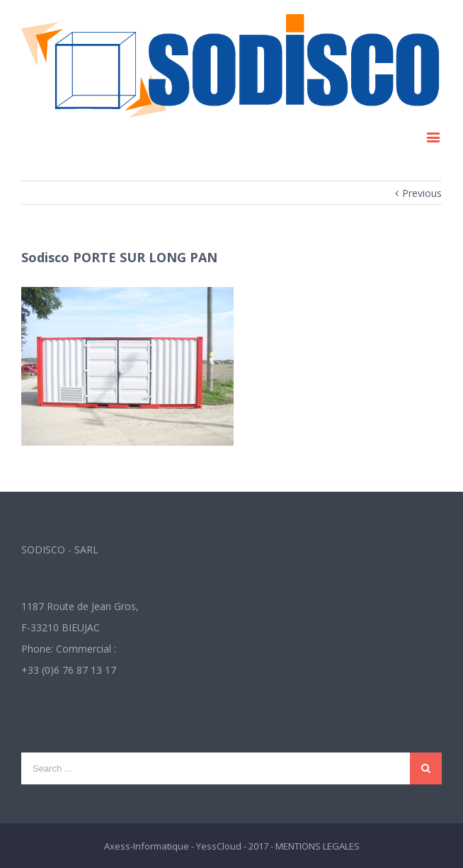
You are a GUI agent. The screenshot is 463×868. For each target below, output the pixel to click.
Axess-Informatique (147, 846)
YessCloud (219, 846)
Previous (422, 193)
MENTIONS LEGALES (318, 846)
